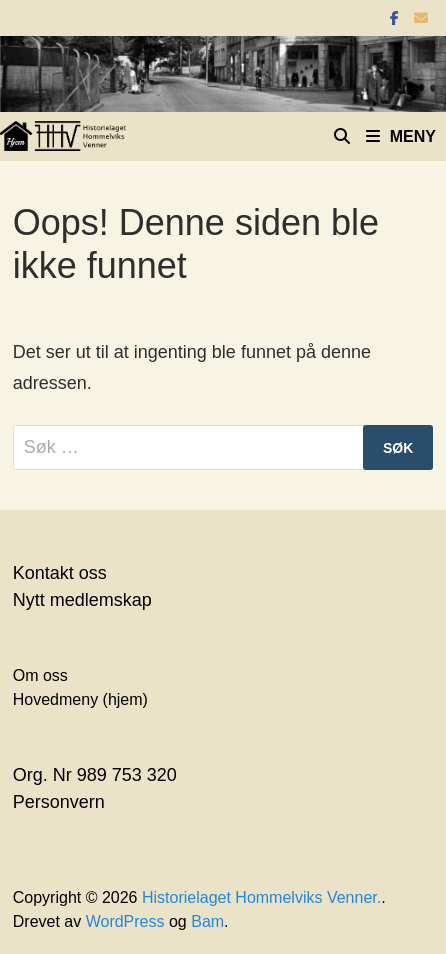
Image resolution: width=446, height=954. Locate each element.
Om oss (40, 675)
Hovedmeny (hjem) (80, 699)
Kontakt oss (60, 573)
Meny (401, 136)
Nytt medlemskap (82, 600)
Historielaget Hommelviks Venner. (261, 897)
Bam (207, 921)
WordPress (125, 921)
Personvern (59, 802)
